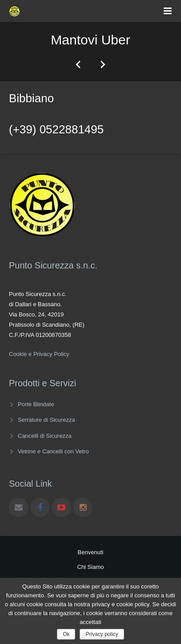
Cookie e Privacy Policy (39, 354)
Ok (66, 634)
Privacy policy (102, 634)
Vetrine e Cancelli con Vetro (53, 451)
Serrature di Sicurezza (46, 420)
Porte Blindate (36, 404)
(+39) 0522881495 (56, 129)
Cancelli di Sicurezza (45, 436)
